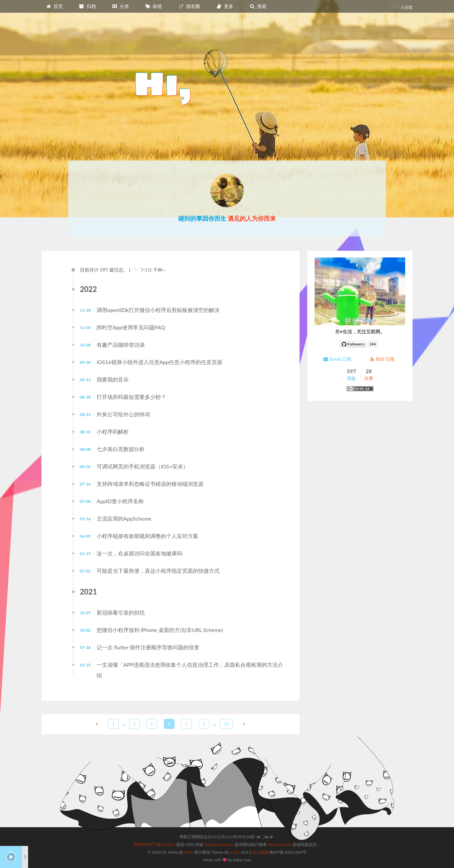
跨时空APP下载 (147, 844)
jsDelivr (169, 844)
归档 (87, 6)
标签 (154, 6)
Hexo (189, 852)
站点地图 (260, 852)
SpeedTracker (279, 844)
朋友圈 (189, 6)
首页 (54, 6)
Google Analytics (219, 844)
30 (226, 724)
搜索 (258, 6)
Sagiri (235, 852)
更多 (225, 6)
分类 (120, 6)
